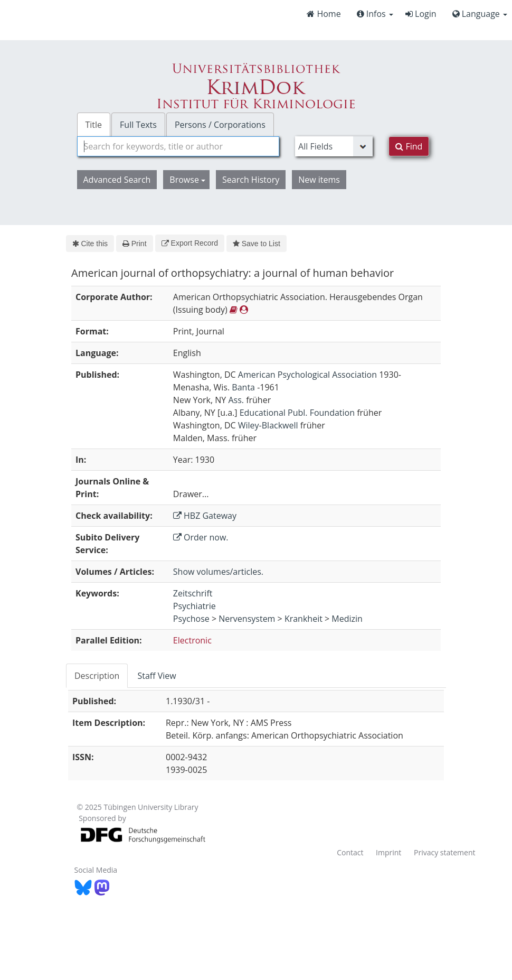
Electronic (192, 640)
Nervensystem (247, 619)
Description (97, 676)
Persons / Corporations (220, 125)
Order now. (201, 537)
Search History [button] (251, 180)
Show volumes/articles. (218, 572)
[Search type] (334, 146)
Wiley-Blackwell (268, 425)
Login (421, 14)
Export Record (190, 243)
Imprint (388, 852)
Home (324, 14)
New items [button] (319, 180)
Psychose (191, 619)
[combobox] (178, 146)
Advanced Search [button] (117, 180)
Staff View (157, 676)
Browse (187, 180)
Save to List (257, 244)
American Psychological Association (307, 375)
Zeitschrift (193, 593)
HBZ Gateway (205, 516)
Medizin (347, 619)
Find (409, 146)
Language (480, 14)
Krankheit (304, 619)
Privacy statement (445, 852)
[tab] (97, 676)
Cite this (90, 244)
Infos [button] (375, 14)
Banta (243, 387)
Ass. (236, 400)
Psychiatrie (195, 606)
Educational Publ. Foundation (297, 413)
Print (134, 244)
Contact (350, 852)
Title (94, 125)
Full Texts (138, 125)
